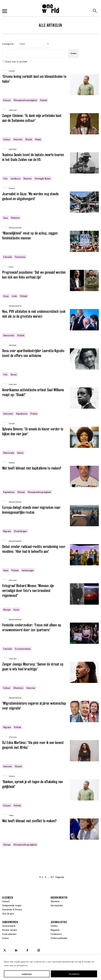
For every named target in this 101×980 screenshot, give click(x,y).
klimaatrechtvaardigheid (25, 100)
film (5, 178)
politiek (44, 100)
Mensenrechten (15, 227)
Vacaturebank (9, 926)
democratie (9, 335)
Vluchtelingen (20, 531)
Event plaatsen (9, 934)
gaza (6, 218)
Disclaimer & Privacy (12, 909)
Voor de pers (8, 913)
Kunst (16, 609)
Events (5, 938)
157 (52, 877)
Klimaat (12, 462)
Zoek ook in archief (15, 61)
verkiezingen (28, 570)
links (14, 296)
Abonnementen (59, 898)
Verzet (14, 374)
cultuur (7, 139)
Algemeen (8, 898)
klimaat (21, 492)
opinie (20, 453)
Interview (18, 139)
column (7, 100)
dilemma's (19, 688)
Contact (6, 901)
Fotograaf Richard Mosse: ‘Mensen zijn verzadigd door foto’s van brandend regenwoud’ (28, 591)
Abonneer (55, 901)
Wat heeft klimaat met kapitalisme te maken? (32, 468)
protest (34, 413)
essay (6, 296)
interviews (8, 413)
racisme (28, 178)
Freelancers (56, 934)
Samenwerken (10, 922)
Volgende (60, 877)
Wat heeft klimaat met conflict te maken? (29, 821)
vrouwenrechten (23, 649)
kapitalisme (22, 413)
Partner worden (10, 930)
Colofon (54, 926)
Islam (6, 570)
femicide (8, 257)
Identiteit (13, 149)
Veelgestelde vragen (12, 905)
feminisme (20, 257)
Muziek (29, 139)
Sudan (38, 139)
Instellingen (27, 974)
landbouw (16, 178)
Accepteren (74, 974)
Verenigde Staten (43, 178)
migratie (7, 531)
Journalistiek (59, 922)
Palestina (15, 218)
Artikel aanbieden (59, 938)
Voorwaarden (57, 905)
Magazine (55, 930)
